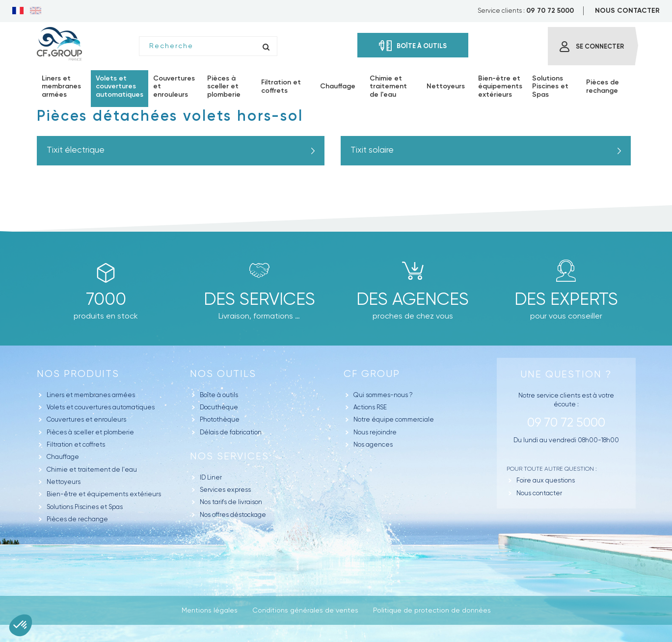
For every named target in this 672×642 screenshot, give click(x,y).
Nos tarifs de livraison (231, 502)
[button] (21, 625)
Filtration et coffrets (76, 444)
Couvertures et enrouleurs (86, 419)
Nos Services (229, 456)
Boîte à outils (219, 395)
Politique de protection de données (432, 610)
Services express (225, 490)
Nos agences (373, 444)
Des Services (259, 299)
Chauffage (63, 457)
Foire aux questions (546, 480)
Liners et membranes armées (91, 395)
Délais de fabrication (231, 432)
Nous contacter (539, 493)
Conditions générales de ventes (305, 610)
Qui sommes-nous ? (383, 395)
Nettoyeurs (64, 482)
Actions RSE (370, 407)
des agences (413, 299)
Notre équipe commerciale (394, 419)
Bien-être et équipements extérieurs (104, 494)
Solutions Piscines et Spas (85, 507)
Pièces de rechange (77, 519)
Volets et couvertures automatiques (101, 407)
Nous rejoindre (375, 432)
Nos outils (223, 374)
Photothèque (220, 419)
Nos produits (78, 374)
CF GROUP (372, 374)
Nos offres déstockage (233, 515)
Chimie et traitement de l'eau (92, 469)
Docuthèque (219, 407)
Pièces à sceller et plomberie (90, 432)
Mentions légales (210, 610)
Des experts (566, 299)
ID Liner (211, 477)
